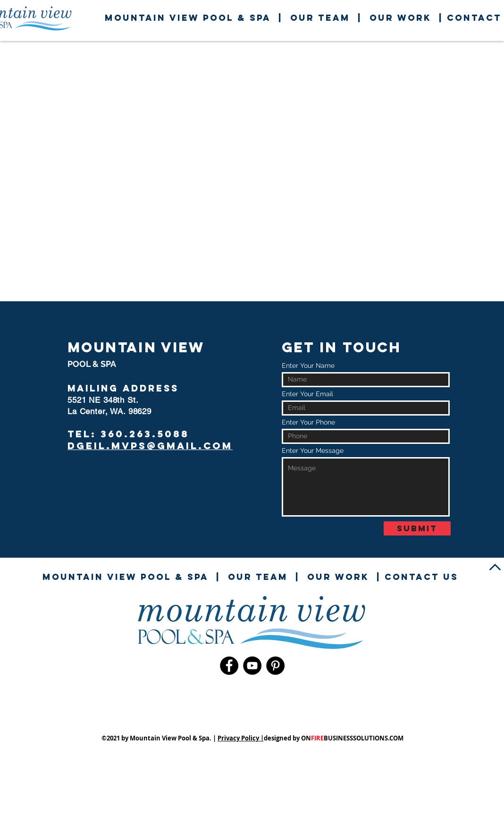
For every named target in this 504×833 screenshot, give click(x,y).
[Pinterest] (275, 666)
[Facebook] (229, 666)
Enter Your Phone (308, 422)
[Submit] (417, 528)
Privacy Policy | (241, 738)
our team (320, 18)
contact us (421, 577)
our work (400, 18)
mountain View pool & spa (188, 18)
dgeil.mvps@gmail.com (150, 446)
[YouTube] (252, 666)
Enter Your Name (308, 365)
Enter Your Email (307, 394)
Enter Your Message (313, 450)
